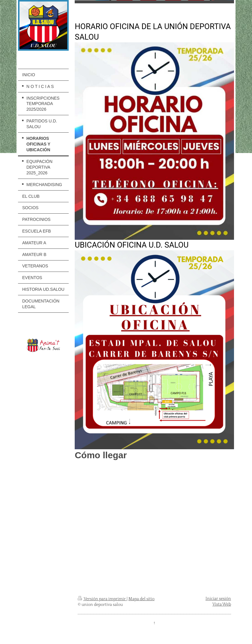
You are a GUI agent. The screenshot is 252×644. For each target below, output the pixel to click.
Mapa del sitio (141, 599)
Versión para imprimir (102, 599)
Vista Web (222, 604)
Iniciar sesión (218, 599)
